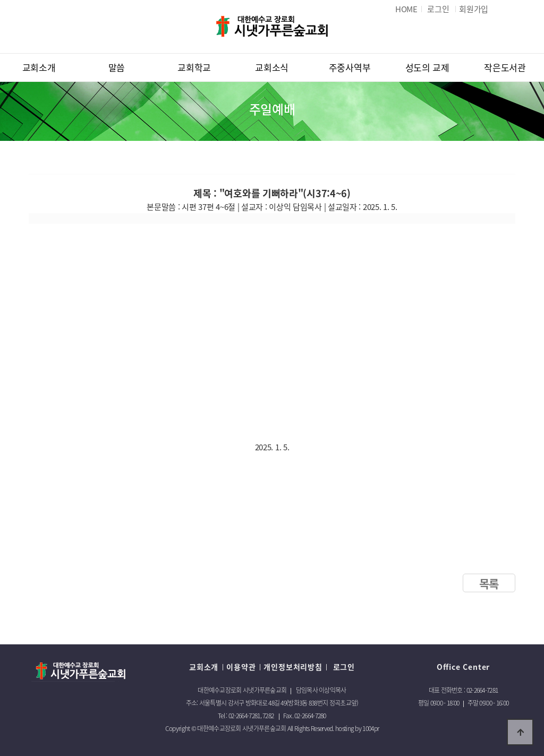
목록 (489, 583)
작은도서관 (505, 67)
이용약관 (241, 667)
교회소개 (39, 67)
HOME (406, 9)
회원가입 (474, 9)
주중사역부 (350, 67)
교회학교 (194, 67)
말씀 (117, 67)
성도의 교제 (427, 67)
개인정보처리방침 (293, 667)
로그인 (343, 667)
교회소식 (272, 67)
